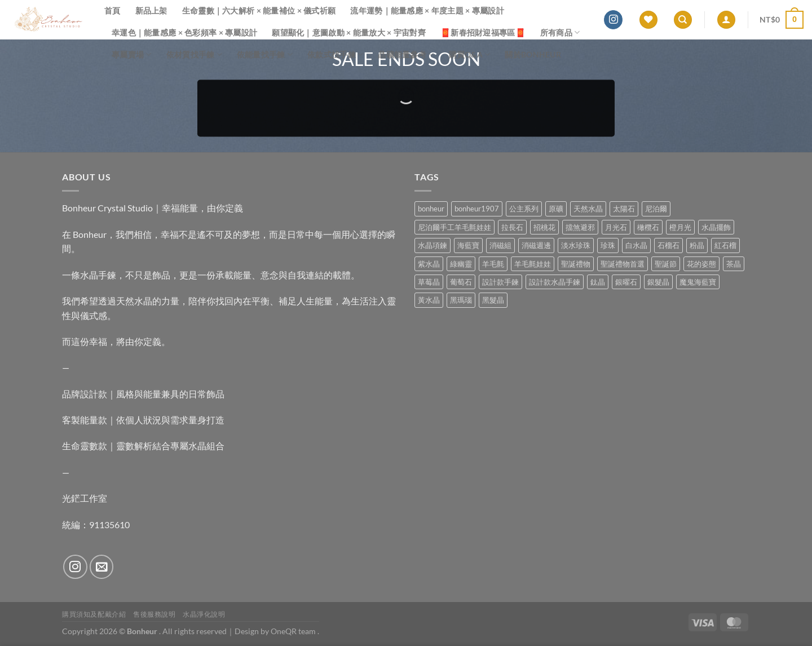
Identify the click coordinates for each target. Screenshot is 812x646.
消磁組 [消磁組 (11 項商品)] (500, 245)
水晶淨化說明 (204, 614)
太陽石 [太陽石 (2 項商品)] (624, 209)
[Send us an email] (102, 567)
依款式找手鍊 (335, 54)
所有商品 (560, 32)
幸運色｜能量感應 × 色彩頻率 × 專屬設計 (184, 32)
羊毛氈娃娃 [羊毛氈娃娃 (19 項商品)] (533, 264)
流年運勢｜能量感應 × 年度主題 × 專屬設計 (427, 10)
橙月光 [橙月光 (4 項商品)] (680, 227)
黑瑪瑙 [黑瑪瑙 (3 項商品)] (461, 300)
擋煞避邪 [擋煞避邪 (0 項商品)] (580, 227)
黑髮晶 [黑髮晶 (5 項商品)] (493, 300)
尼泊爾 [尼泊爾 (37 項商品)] (656, 209)
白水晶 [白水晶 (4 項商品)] (636, 245)
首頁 (112, 10)
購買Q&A (470, 54)
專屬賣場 (132, 54)
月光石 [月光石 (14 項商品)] (616, 227)
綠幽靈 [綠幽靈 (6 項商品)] (461, 264)
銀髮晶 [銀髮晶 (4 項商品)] (658, 282)
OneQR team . (295, 631)
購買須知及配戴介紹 (94, 614)
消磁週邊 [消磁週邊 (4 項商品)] (536, 245)
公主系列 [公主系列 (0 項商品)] (524, 209)
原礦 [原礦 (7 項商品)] (556, 209)
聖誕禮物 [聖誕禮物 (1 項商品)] (576, 264)
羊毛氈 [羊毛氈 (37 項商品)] (493, 264)
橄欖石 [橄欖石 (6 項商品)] (648, 227)
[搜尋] (683, 20)
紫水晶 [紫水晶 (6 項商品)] (429, 264)
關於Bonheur (533, 54)
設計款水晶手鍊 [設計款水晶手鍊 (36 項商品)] (555, 282)
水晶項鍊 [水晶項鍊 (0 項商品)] (433, 245)
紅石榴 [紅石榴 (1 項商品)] (725, 245)
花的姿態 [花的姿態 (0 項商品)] (701, 264)
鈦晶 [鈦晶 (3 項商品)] (598, 282)
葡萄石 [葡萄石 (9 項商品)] (461, 282)
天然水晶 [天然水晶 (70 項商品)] (588, 209)
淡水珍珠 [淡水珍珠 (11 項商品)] (576, 245)
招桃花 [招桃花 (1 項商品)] (544, 227)
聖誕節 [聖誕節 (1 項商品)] (666, 264)
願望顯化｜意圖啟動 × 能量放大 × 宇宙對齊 (349, 32)
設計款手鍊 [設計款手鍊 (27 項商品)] (500, 282)
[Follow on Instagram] (613, 20)
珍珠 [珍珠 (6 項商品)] (608, 245)
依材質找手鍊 (194, 54)
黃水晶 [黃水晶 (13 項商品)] (429, 300)
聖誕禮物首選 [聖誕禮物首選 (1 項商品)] (623, 264)
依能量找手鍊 (265, 54)
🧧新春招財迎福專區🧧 (483, 32)
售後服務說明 (155, 614)
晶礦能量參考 (406, 54)
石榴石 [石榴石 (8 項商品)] (668, 245)
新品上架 (151, 10)
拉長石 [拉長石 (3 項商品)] (512, 227)
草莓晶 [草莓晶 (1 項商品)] (429, 282)
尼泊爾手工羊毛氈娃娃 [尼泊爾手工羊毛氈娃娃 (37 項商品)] (454, 227)
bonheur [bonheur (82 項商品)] (431, 209)
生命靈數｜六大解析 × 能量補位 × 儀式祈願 (259, 10)
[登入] (726, 20)
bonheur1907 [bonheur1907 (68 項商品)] (477, 209)
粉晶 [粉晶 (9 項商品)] (697, 245)
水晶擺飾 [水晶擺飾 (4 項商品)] (716, 227)
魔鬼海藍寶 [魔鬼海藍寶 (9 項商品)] (698, 282)
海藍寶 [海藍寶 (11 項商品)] (468, 245)
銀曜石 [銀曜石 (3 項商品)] (626, 282)
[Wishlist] (648, 20)
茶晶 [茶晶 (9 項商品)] (734, 264)
